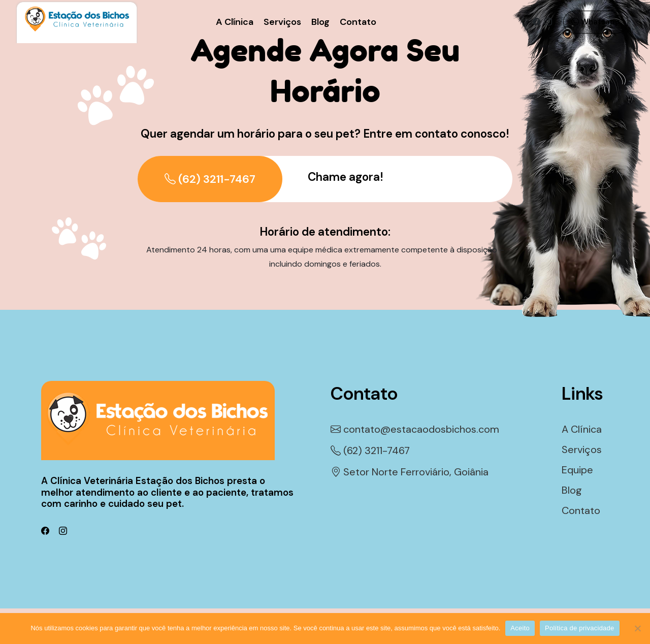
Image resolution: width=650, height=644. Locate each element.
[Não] (637, 628)
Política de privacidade (580, 628)
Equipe (577, 470)
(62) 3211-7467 (210, 179)
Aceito (520, 628)
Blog (320, 22)
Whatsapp (596, 22)
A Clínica (235, 22)
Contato (358, 22)
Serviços (282, 22)
